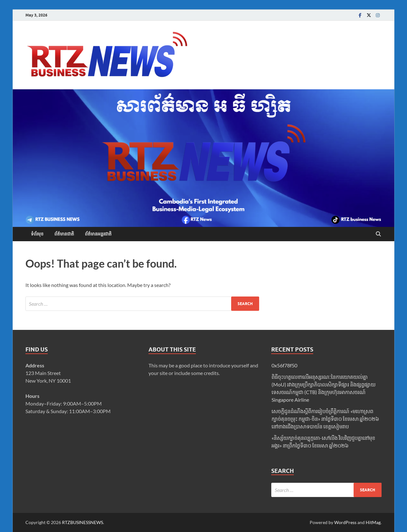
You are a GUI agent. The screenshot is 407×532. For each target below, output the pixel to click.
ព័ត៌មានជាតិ (64, 234)
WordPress (345, 522)
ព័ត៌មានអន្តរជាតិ (98, 234)
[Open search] (378, 234)
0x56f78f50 (284, 365)
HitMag (373, 522)
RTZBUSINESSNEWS (83, 522)
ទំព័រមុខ (37, 234)
